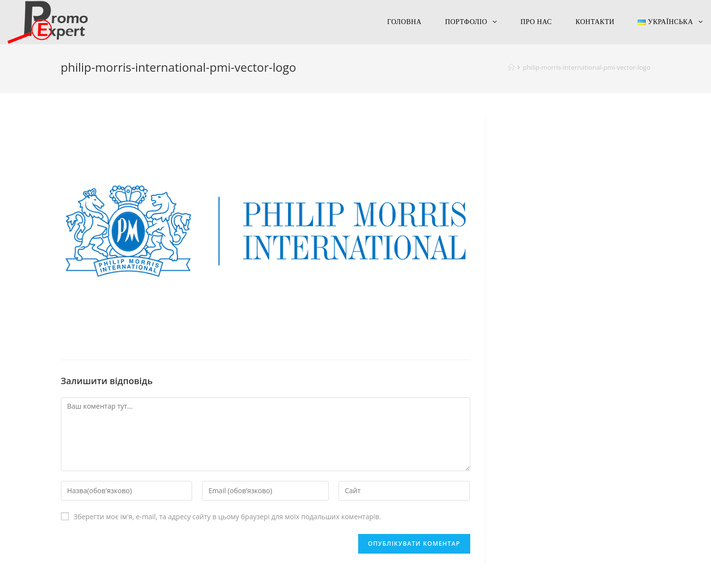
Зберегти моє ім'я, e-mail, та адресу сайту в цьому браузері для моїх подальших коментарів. (228, 517)
